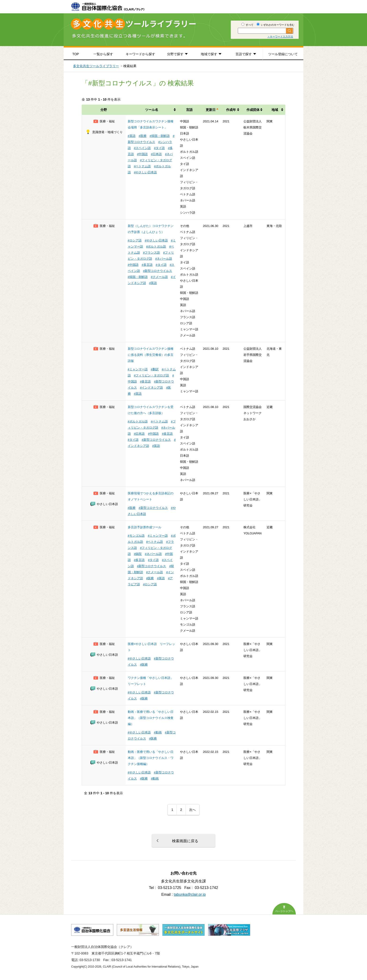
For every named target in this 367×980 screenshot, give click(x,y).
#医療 (142, 136)
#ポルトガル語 (156, 246)
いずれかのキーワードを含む (275, 25)
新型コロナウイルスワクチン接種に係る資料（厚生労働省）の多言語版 (151, 355)
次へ (192, 810)
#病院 (138, 554)
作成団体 (253, 110)
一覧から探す (103, 54)
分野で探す (175, 54)
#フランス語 (151, 253)
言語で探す (244, 54)
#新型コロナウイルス (158, 271)
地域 (275, 110)
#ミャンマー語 (138, 369)
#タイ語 (159, 148)
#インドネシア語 (151, 388)
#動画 (158, 732)
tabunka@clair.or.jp (190, 894)
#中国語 (142, 154)
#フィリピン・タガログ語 (151, 375)
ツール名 (152, 110)
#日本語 (156, 154)
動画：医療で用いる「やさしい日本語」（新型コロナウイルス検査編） (151, 718)
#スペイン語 (142, 148)
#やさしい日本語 (145, 172)
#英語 (132, 136)
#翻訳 (155, 369)
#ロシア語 (135, 240)
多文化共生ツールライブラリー (96, 66)
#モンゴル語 (136, 536)
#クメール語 (159, 277)
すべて (247, 25)
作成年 (231, 110)
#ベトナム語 (142, 166)
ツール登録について (283, 54)
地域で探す (209, 54)
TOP (76, 54)
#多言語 (147, 265)
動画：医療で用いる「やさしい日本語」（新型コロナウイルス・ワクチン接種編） (151, 758)
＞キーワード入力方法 (280, 36)
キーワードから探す (140, 54)
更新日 (211, 110)
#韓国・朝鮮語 (160, 136)
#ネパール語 (164, 259)
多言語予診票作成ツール (145, 527)
